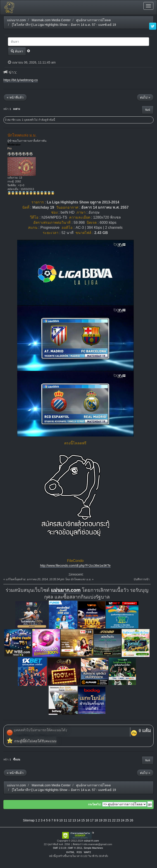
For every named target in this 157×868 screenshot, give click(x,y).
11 (65, 820)
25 (127, 820)
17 (92, 820)
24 (123, 820)
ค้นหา (17, 51)
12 (70, 820)
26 (131, 820)
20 (105, 820)
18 (96, 820)
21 (109, 820)
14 (79, 820)
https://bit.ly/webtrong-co (21, 80)
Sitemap (29, 820)
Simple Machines (93, 848)
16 (88, 820)
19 (101, 820)
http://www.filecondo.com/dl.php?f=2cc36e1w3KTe (75, 566)
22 (114, 820)
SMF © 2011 (75, 848)
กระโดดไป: (95, 804)
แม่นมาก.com (66, 590)
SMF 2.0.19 (59, 848)
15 (83, 820)
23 (118, 820)
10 (61, 820)
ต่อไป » (145, 97)
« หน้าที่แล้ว (15, 97)
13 (74, 820)
